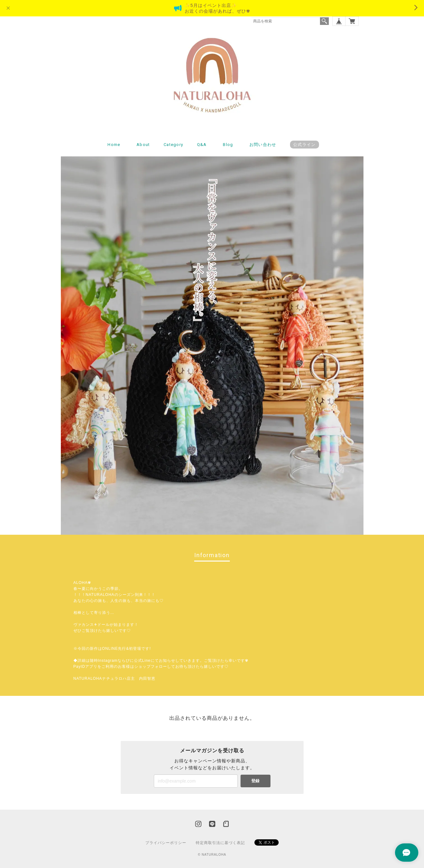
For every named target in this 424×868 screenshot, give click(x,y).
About (143, 145)
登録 (255, 781)
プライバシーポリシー (166, 843)
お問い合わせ (263, 145)
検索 (324, 21)
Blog (228, 145)
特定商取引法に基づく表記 (220, 843)
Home (114, 145)
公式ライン (305, 145)
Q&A (202, 145)
